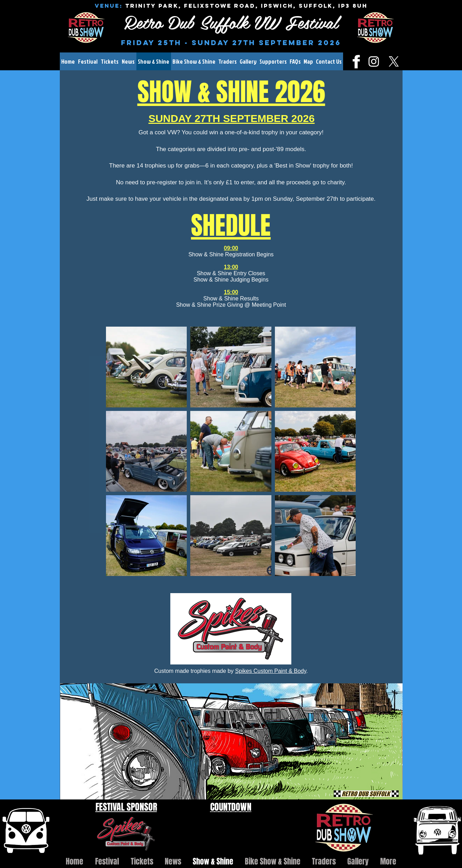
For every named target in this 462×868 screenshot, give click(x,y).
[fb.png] (354, 61)
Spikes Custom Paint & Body (271, 671)
